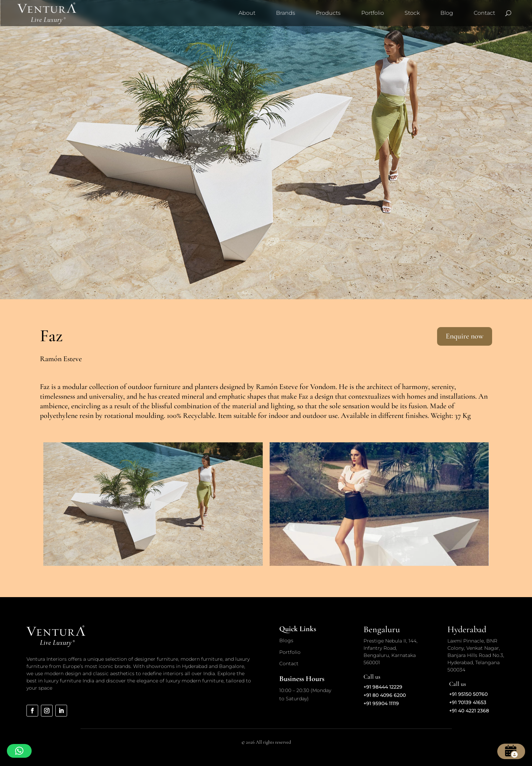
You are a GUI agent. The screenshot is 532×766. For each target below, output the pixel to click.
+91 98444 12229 (383, 687)
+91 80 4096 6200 (385, 695)
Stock (412, 13)
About (247, 13)
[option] (153, 504)
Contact (484, 13)
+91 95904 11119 (381, 703)
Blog (447, 13)
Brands (285, 13)
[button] (19, 751)
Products (328, 13)
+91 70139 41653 (468, 702)
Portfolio (372, 13)
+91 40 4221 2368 (469, 711)
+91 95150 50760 (468, 694)
